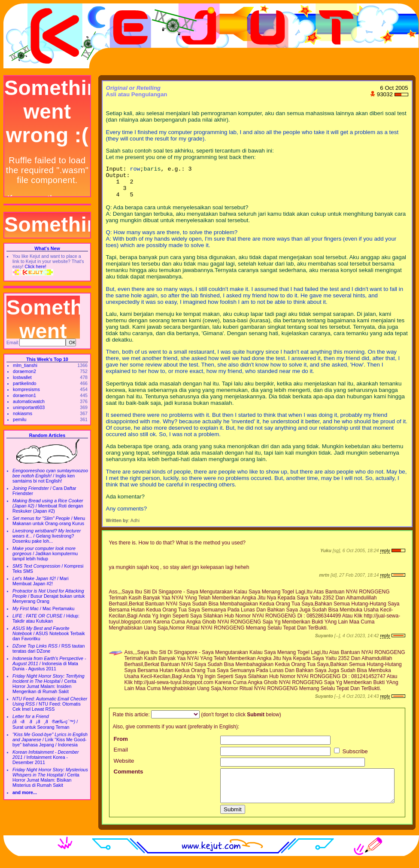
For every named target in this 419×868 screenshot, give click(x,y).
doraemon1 (24, 395)
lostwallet (22, 377)
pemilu (20, 419)
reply (385, 557)
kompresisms (26, 389)
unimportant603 (29, 407)
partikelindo (25, 383)
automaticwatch (29, 401)
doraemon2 (24, 371)
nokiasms (23, 413)
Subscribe (351, 758)
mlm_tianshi (25, 365)
